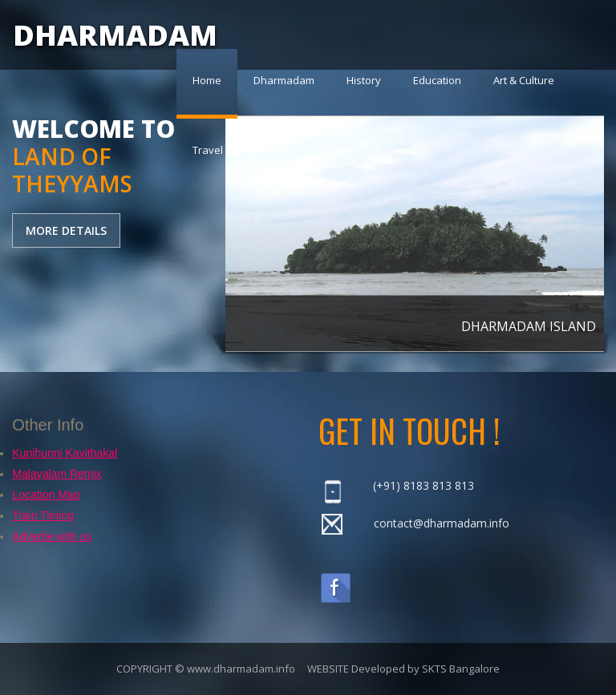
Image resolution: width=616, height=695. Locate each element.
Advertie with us (52, 536)
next (579, 212)
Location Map (46, 495)
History (364, 80)
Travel (208, 150)
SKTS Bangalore (461, 669)
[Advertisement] (113, 356)
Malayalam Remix (57, 474)
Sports (271, 150)
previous (250, 212)
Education (437, 80)
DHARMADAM (115, 35)
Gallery (337, 150)
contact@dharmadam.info (442, 523)
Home (207, 80)
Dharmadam (284, 80)
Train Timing (43, 515)
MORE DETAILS (66, 230)
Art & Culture (524, 80)
